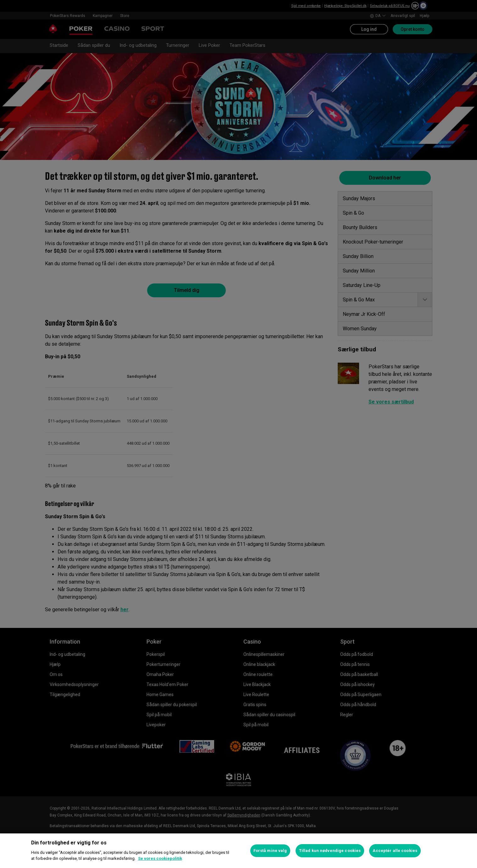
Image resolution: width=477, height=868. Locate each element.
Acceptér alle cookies (395, 851)
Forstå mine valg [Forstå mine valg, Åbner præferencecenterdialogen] (270, 851)
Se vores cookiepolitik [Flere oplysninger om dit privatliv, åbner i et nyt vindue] (160, 858)
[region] (239, 851)
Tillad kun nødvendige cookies (330, 851)
